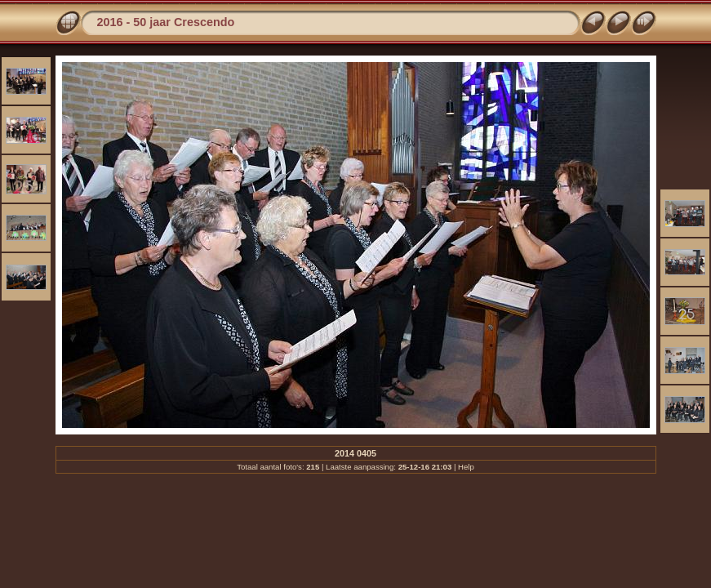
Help (466, 467)
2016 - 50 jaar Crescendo (166, 22)
